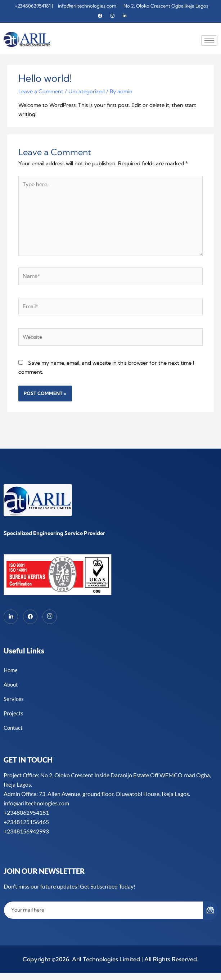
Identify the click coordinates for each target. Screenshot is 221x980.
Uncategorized (87, 91)
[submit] (210, 910)
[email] (104, 910)
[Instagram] (112, 16)
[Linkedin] (125, 16)
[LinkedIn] (11, 616)
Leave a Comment (41, 91)
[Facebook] (100, 16)
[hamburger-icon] (209, 41)
